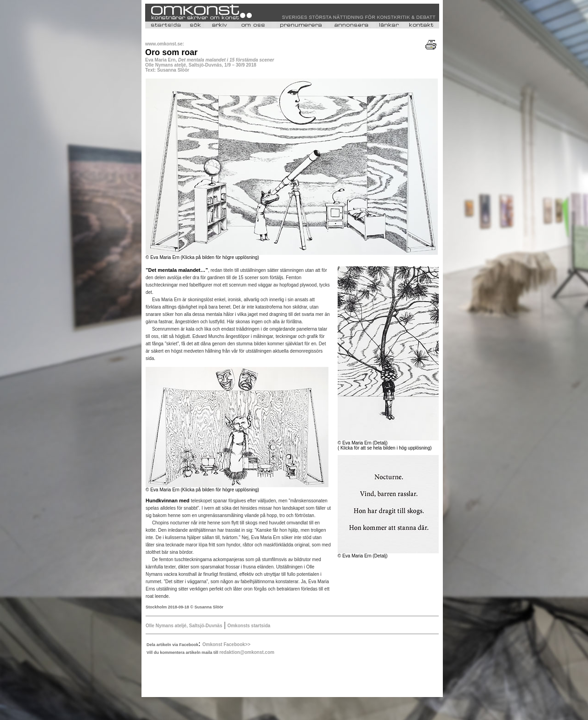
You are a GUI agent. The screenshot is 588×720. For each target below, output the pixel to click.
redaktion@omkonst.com (247, 652)
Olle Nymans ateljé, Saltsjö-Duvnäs (184, 626)
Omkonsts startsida (249, 626)
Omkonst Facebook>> (226, 644)
